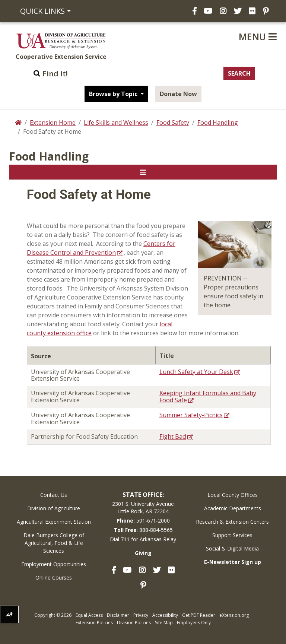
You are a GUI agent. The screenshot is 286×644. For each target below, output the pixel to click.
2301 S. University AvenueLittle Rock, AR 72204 (143, 507)
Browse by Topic (114, 94)
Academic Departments (233, 508)
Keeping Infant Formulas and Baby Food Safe (208, 396)
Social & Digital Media (232, 548)
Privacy (141, 615)
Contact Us (54, 495)
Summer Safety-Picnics (191, 415)
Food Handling (218, 123)
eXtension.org (234, 615)
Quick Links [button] (42, 11)
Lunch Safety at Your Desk (196, 372)
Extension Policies (94, 623)
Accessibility (165, 615)
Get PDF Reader (199, 615)
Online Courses (54, 578)
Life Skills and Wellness (116, 123)
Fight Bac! (173, 437)
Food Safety (173, 123)
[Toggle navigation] (143, 172)
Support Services (232, 535)
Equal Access (89, 615)
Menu (258, 37)
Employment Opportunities (54, 564)
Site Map (164, 623)
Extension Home (53, 123)
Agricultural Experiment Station (54, 522)
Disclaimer (118, 615)
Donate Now (178, 94)
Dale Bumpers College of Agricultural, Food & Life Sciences (54, 543)
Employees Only (194, 623)
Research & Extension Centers (232, 522)
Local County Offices (233, 495)
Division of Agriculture (54, 508)
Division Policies (134, 623)
